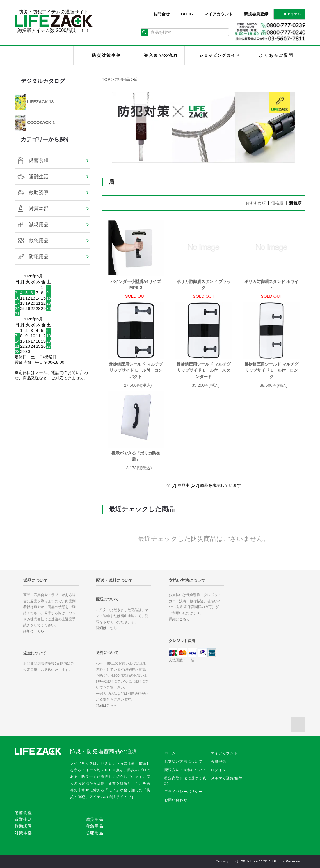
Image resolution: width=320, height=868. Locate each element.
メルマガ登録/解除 (227, 778)
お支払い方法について (184, 762)
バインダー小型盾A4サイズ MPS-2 (137, 285)
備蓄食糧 (39, 161)
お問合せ (161, 14)
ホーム (170, 753)
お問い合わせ (176, 800)
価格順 (277, 203)
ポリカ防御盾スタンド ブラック (204, 285)
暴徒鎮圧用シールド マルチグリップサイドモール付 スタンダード (204, 370)
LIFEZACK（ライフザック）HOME (46, 55)
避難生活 (39, 177)
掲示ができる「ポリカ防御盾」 (136, 456)
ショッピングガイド (219, 55)
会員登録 (219, 762)
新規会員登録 (256, 14)
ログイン (219, 770)
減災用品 (39, 224)
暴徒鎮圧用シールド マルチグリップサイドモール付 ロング (271, 370)
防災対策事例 (107, 55)
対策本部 (39, 208)
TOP (106, 79)
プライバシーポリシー (184, 792)
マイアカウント (218, 14)
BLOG (187, 14)
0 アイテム (289, 14)
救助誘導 (39, 193)
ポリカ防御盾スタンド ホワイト (271, 285)
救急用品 (39, 240)
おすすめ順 (255, 203)
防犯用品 (122, 79)
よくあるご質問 (276, 55)
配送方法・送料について (185, 770)
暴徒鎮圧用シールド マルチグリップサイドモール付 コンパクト (136, 370)
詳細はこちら (34, 631)
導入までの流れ (161, 55)
